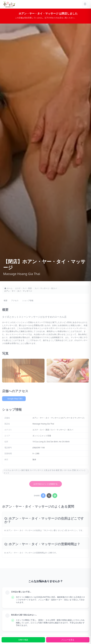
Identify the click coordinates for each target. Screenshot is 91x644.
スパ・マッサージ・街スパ (46, 288)
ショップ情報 (28, 300)
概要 (6, 300)
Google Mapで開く (14, 399)
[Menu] (85, 4)
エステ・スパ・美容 (23, 288)
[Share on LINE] (55, 496)
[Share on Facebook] (43, 496)
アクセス (15, 300)
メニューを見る (68, 640)
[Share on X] (49, 496)
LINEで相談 (23, 640)
